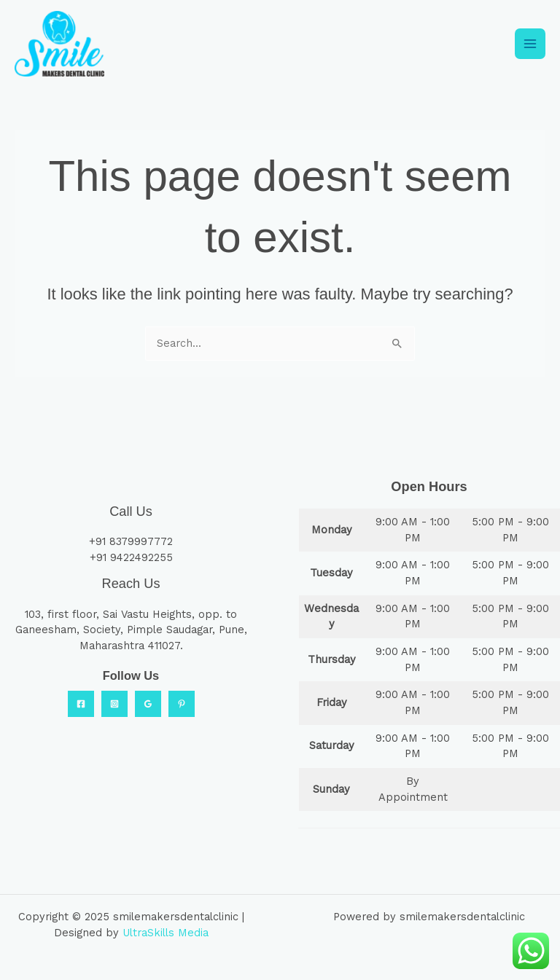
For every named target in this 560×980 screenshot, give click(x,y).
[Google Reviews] (148, 702)
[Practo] (182, 702)
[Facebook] (81, 702)
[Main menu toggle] (530, 43)
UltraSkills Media (166, 930)
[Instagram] (114, 702)
